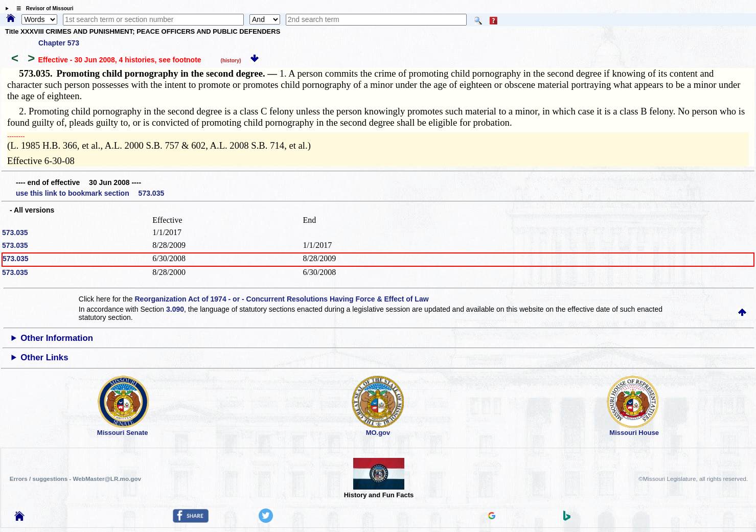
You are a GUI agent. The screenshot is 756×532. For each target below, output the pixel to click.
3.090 (175, 309)
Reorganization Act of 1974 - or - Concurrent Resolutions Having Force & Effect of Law (281, 299)
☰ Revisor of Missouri (42, 8)
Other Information (57, 338)
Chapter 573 (59, 43)
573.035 (15, 233)
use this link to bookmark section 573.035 (90, 193)
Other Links (44, 357)
